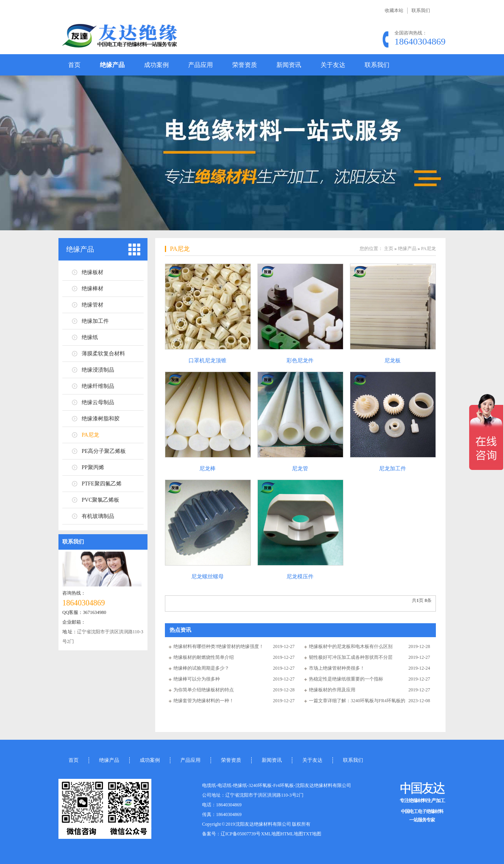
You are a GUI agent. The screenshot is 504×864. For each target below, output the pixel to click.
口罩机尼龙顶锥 (207, 361)
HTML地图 (292, 834)
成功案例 (156, 65)
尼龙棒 (207, 469)
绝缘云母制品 (98, 402)
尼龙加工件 (393, 469)
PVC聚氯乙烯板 (100, 500)
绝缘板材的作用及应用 (332, 690)
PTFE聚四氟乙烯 (102, 484)
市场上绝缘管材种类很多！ (337, 668)
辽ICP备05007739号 (241, 834)
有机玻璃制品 (98, 516)
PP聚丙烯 (93, 467)
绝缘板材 (93, 272)
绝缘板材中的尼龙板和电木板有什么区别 (351, 646)
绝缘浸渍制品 (98, 370)
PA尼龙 (90, 435)
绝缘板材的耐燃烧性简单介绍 (204, 657)
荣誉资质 (245, 65)
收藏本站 (394, 10)
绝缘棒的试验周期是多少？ (201, 668)
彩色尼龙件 (300, 361)
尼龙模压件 (300, 577)
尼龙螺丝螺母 (207, 577)
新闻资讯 (289, 65)
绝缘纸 (90, 337)
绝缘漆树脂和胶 (101, 419)
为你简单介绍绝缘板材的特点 (204, 690)
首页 (74, 65)
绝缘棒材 (93, 289)
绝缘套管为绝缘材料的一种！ (204, 701)
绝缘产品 (112, 65)
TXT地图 (312, 834)
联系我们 (421, 10)
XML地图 (271, 834)
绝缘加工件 (95, 321)
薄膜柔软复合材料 (103, 354)
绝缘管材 (93, 305)
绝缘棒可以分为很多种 (197, 679)
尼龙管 (300, 469)
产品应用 (201, 65)
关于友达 (333, 65)
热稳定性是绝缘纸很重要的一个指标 (346, 679)
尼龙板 (393, 361)
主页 (389, 249)
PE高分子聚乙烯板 (104, 451)
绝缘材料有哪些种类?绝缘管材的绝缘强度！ (219, 646)
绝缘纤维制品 (98, 386)
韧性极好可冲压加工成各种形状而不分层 (351, 657)
